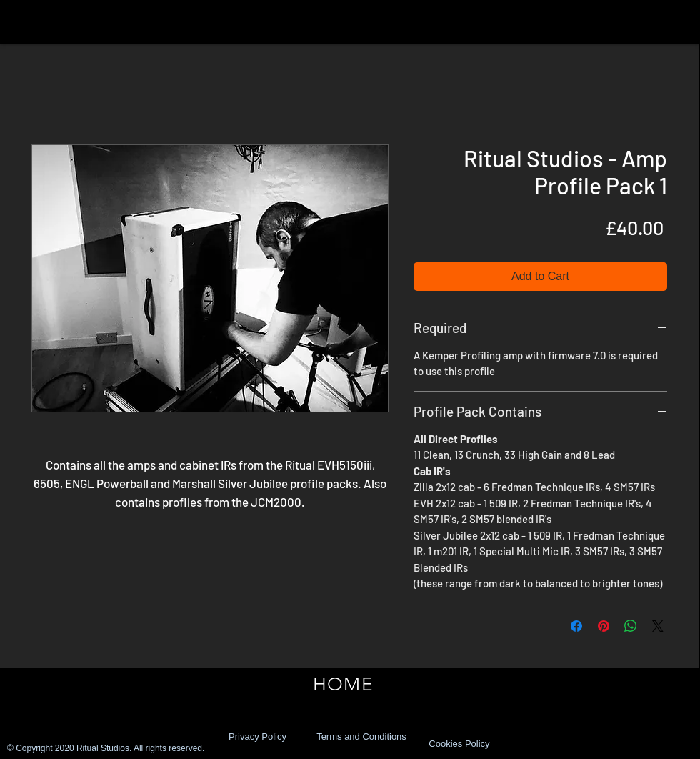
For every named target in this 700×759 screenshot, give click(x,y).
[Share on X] (658, 626)
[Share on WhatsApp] (631, 626)
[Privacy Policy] (257, 737)
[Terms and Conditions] (361, 737)
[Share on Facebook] (576, 626)
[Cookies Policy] (459, 744)
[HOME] (343, 685)
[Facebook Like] (603, 744)
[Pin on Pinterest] (604, 626)
